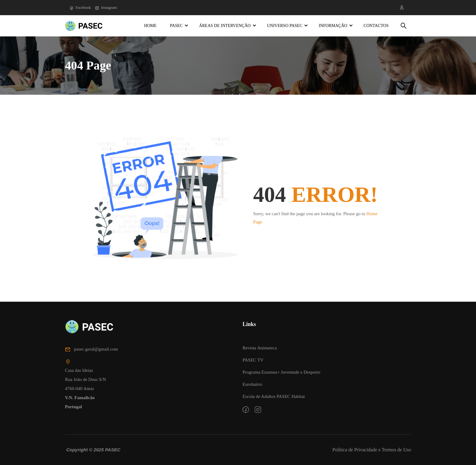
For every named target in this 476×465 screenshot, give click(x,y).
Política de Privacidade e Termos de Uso (372, 450)
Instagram (106, 7)
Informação (333, 26)
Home (150, 26)
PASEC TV (253, 360)
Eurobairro (252, 384)
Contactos (376, 26)
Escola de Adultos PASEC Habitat (274, 396)
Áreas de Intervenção (225, 26)
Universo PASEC (285, 26)
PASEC (176, 26)
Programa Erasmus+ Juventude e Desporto (281, 372)
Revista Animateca (260, 348)
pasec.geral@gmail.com (91, 349)
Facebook (80, 7)
